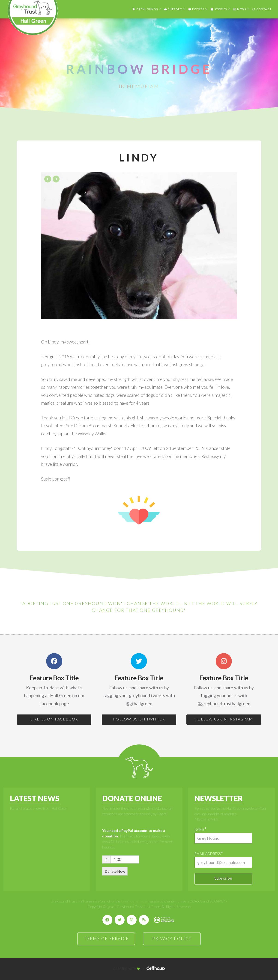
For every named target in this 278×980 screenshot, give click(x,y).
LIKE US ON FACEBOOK (54, 719)
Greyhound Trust (134, 901)
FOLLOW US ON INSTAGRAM (224, 719)
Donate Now (115, 871)
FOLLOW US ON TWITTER (139, 719)
